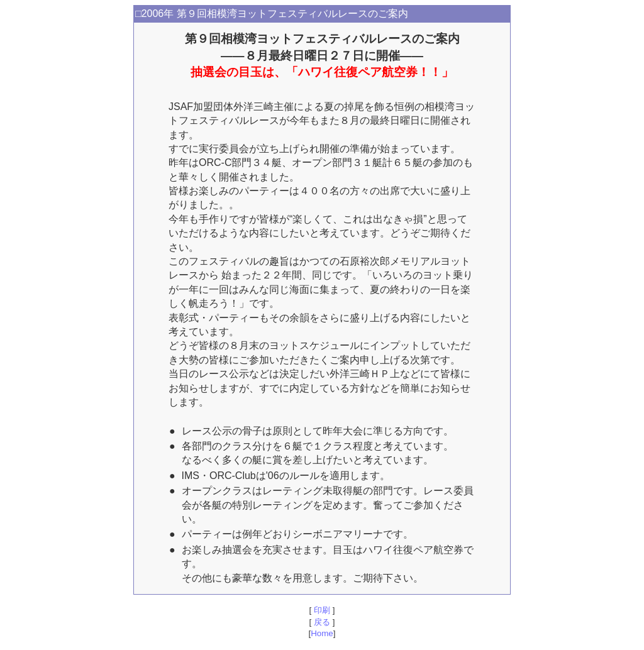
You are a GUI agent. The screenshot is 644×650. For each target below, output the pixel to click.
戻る (322, 622)
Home (322, 633)
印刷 (322, 610)
